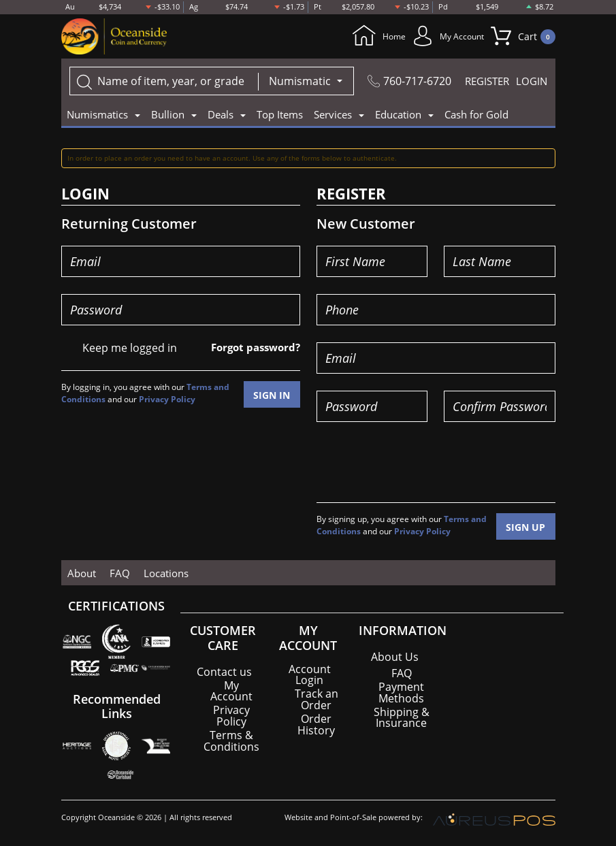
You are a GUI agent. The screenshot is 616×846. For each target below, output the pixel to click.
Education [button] (398, 115)
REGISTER (487, 82)
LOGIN (532, 82)
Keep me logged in (130, 348)
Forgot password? (252, 348)
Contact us (224, 672)
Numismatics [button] (97, 115)
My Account (438, 36)
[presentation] (420, 466)
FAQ (116, 573)
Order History (316, 723)
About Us (395, 657)
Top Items (280, 115)
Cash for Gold (476, 115)
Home (357, 37)
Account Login (310, 674)
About (81, 573)
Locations (160, 573)
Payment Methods (401, 692)
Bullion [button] (168, 115)
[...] (164, 82)
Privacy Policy (167, 399)
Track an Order (317, 699)
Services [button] (333, 115)
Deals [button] (221, 115)
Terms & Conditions (231, 740)
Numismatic (301, 82)
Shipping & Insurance (402, 717)
